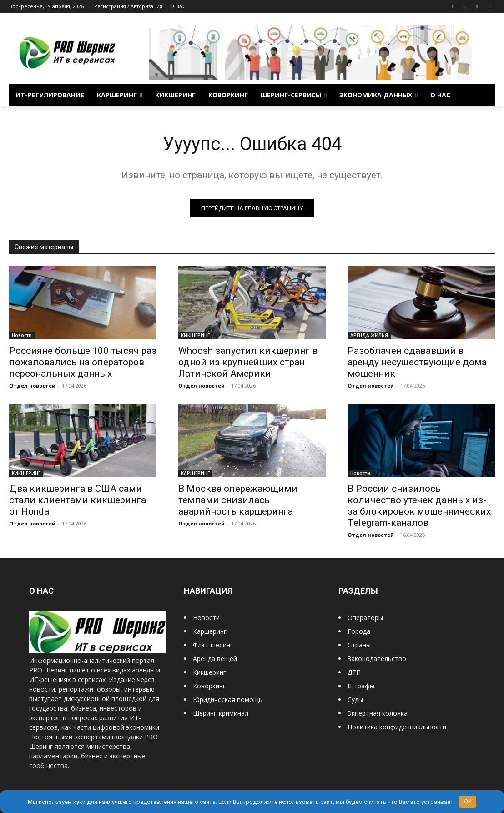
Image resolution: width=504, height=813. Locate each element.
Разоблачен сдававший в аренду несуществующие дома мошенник (417, 362)
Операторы (365, 618)
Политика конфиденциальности (397, 727)
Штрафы (361, 686)
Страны (359, 645)
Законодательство (377, 659)
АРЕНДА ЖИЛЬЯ (369, 335)
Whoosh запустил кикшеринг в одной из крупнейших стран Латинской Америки (248, 362)
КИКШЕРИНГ (195, 335)
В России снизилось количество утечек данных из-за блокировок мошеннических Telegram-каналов (419, 506)
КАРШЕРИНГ (195, 473)
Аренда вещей (215, 659)
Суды (355, 699)
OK (468, 801)
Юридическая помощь (228, 699)
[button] (484, 95)
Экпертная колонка (378, 713)
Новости (22, 335)
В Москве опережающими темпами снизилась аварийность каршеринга (238, 500)
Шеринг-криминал (221, 713)
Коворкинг (209, 686)
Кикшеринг (209, 672)
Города (359, 631)
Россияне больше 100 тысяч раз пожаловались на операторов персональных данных (83, 362)
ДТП (354, 672)
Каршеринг (210, 631)
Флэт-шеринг (213, 645)
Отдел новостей (32, 386)
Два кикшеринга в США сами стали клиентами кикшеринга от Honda (78, 500)
